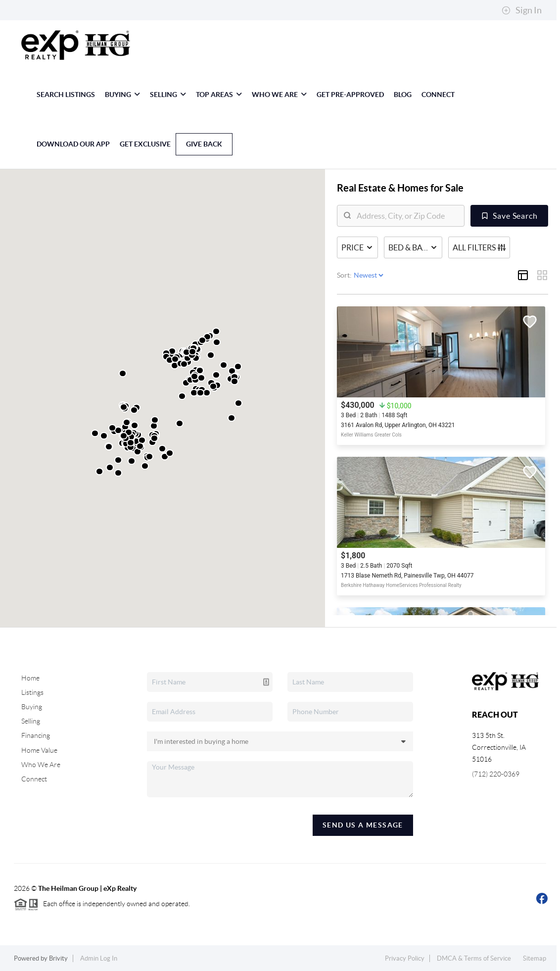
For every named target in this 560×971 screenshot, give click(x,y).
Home (30, 678)
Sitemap (535, 958)
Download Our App (73, 144)
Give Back (204, 144)
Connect (438, 95)
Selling (168, 95)
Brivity (58, 958)
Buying (122, 95)
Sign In (522, 10)
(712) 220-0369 (496, 774)
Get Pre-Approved (350, 95)
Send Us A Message (363, 825)
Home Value (39, 750)
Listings (32, 692)
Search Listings (66, 95)
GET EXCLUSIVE (145, 144)
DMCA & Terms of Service (474, 958)
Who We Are (279, 95)
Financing (36, 735)
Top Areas (219, 95)
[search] (407, 216)
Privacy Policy (405, 958)
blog (403, 95)
